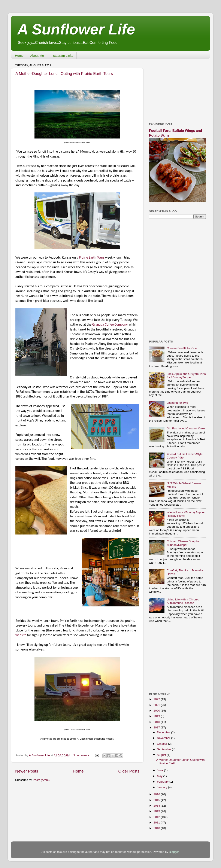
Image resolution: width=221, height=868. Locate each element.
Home (19, 56)
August (162, 755)
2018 (157, 722)
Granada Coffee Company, (110, 324)
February (163, 782)
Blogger (174, 852)
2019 (157, 716)
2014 (157, 806)
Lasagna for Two (177, 403)
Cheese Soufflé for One (182, 348)
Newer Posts (27, 771)
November (164, 738)
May (160, 776)
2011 (157, 823)
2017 (157, 727)
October (163, 744)
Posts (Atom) (41, 780)
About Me (37, 56)
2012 (157, 817)
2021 (157, 705)
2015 (157, 800)
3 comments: (82, 755)
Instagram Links (62, 56)
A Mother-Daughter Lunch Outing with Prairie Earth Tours (64, 74)
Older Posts (129, 771)
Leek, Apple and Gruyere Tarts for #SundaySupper (186, 376)
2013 (157, 811)
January (163, 787)
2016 (157, 794)
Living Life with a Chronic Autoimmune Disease (183, 601)
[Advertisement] (177, 89)
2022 (157, 699)
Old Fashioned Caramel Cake (186, 428)
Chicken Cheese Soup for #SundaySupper (183, 543)
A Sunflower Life (76, 29)
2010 (157, 828)
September (164, 749)
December (164, 732)
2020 (157, 711)
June (161, 770)
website (21, 635)
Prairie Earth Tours (92, 257)
